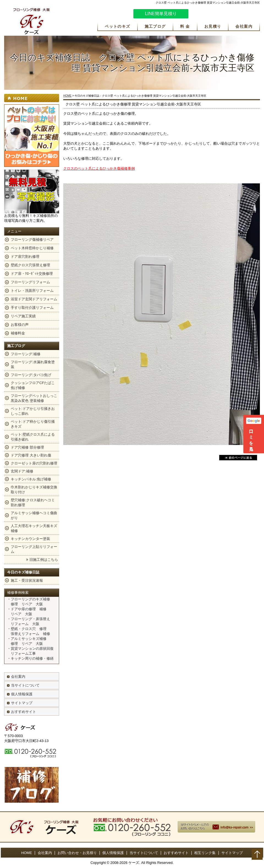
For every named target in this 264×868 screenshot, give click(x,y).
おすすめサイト (24, 712)
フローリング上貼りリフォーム (34, 549)
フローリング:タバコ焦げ (31, 375)
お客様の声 (20, 325)
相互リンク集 (205, 853)
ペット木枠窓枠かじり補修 (32, 248)
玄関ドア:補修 (22, 471)
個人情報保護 (22, 694)
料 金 (185, 26)
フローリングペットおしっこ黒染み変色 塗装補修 (34, 398)
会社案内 (244, 26)
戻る (238, 458)
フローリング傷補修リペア (32, 240)
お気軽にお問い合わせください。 (227, 15)
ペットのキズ (117, 26)
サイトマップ (22, 703)
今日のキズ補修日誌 (23, 572)
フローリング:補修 (26, 354)
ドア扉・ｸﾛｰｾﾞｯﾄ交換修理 (32, 274)
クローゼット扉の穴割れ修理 (34, 463)
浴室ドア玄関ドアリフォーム (34, 299)
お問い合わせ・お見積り (77, 853)
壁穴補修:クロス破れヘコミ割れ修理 (33, 502)
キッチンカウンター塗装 (30, 539)
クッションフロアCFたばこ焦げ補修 (33, 385)
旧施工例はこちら (44, 560)
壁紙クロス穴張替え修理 (30, 265)
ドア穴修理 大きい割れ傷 (31, 455)
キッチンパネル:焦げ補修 (31, 479)
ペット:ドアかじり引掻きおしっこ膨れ (33, 411)
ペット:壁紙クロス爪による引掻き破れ (33, 437)
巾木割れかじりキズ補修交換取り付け (34, 490)
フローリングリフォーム (30, 282)
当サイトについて (25, 685)
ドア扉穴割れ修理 (25, 257)
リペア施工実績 (23, 316)
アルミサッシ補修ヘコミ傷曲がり (34, 515)
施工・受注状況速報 (27, 580)
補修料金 (18, 333)
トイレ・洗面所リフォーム (32, 291)
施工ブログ (155, 26)
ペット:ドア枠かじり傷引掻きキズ (33, 424)
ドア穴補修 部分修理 (27, 447)
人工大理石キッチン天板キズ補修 (34, 528)
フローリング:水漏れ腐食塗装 (33, 364)
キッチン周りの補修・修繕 (32, 658)
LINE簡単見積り (161, 14)
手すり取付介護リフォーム (32, 308)
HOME (67, 96)
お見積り (213, 26)
